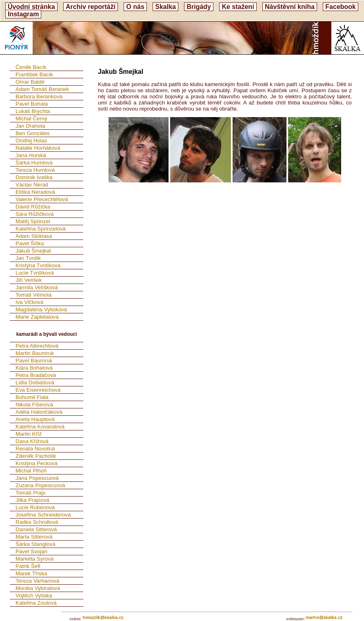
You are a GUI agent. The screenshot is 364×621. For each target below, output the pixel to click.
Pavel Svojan (31, 551)
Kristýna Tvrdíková (38, 265)
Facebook (341, 7)
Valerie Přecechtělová (42, 199)
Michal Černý (31, 119)
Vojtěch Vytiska (34, 595)
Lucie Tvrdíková (35, 273)
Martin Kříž (29, 434)
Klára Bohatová (34, 368)
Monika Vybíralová (38, 588)
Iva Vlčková (29, 302)
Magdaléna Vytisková (41, 309)
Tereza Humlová (35, 170)
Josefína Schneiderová (43, 515)
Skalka (165, 7)
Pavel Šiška (30, 243)
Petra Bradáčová (36, 375)
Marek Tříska (31, 573)
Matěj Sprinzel (33, 221)
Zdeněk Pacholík (36, 456)
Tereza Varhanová (37, 581)
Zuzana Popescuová (40, 485)
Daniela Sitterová (36, 529)
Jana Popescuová (37, 478)
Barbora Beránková (39, 96)
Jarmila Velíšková (37, 287)
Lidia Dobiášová (35, 383)
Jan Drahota (30, 126)
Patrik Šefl (28, 566)
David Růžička (33, 207)
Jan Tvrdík (28, 258)
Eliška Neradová (35, 192)
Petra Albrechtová (37, 346)
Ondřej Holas (31, 141)
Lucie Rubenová (35, 507)
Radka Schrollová (37, 522)
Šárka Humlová (34, 163)
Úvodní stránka (31, 7)
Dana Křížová (32, 441)
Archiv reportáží (91, 7)
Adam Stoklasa (34, 236)
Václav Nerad (32, 185)
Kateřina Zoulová (36, 603)
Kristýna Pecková (37, 463)
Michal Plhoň (31, 471)
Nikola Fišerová (34, 405)
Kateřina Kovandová (40, 427)
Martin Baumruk (35, 353)
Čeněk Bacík (31, 67)
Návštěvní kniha (290, 7)
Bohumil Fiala (32, 397)
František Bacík (34, 74)
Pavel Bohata (32, 104)
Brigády (199, 7)
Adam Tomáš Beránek (42, 89)
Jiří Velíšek (29, 280)
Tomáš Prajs (30, 493)
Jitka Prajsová (32, 500)
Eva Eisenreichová (38, 390)
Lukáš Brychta (33, 111)
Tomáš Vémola (33, 295)
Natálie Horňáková (38, 148)
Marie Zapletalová (37, 317)
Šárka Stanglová (36, 544)
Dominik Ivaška (34, 177)
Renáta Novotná (35, 449)
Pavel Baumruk (34, 360)
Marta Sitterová (34, 537)
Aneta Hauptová (35, 419)
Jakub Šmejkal (33, 251)
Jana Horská (31, 155)
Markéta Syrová (34, 559)
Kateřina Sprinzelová (41, 229)
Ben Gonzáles (33, 133)
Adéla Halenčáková (39, 412)
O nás (135, 7)
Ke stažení (238, 7)
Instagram (23, 14)
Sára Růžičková (34, 214)
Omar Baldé (30, 82)
